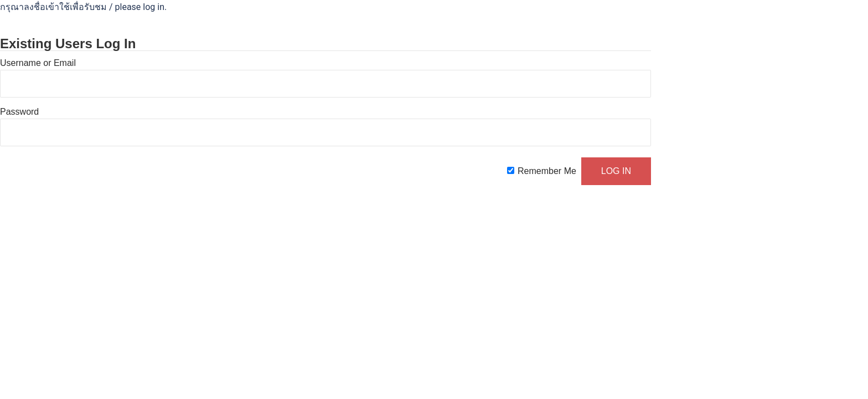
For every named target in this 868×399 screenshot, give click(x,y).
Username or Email (38, 63)
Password (19, 112)
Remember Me (547, 171)
